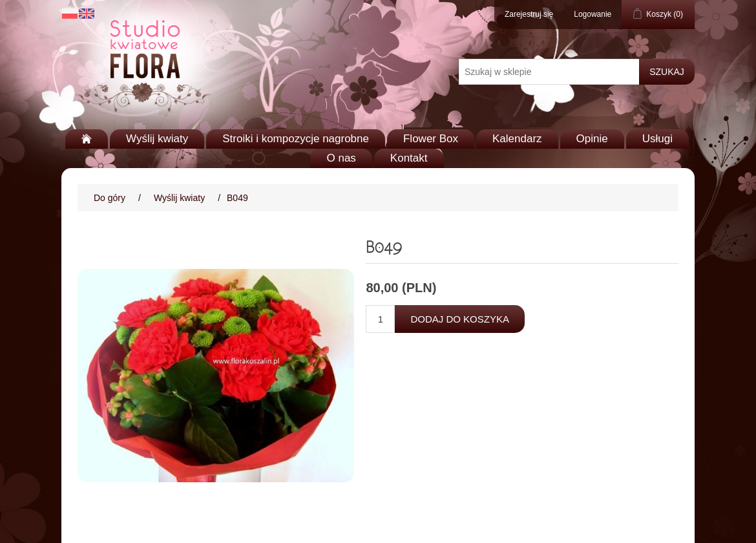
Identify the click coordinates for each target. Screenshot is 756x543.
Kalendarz (517, 139)
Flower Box (431, 139)
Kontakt (409, 158)
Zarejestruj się (529, 14)
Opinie (592, 139)
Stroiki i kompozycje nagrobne (296, 139)
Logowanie (593, 14)
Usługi (657, 139)
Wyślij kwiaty (157, 139)
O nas (341, 158)
